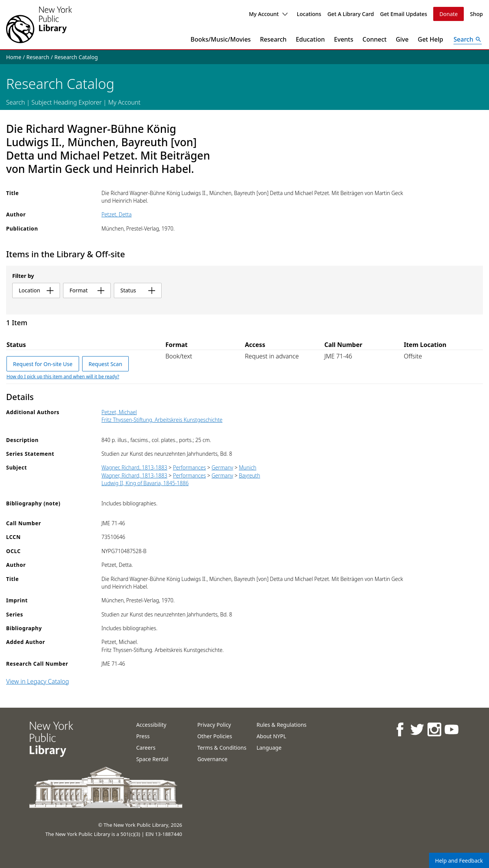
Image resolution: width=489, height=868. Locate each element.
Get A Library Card (351, 14)
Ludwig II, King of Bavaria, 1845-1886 (145, 483)
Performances (189, 467)
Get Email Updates (404, 14)
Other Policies (215, 736)
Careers (146, 748)
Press (143, 736)
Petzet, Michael (119, 412)
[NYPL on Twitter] (417, 729)
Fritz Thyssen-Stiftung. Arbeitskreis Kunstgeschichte (162, 420)
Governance (212, 759)
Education (310, 39)
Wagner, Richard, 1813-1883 (134, 467)
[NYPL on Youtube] (451, 729)
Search (15, 102)
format (87, 290)
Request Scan (105, 364)
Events (343, 39)
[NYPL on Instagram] (434, 729)
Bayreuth (249, 475)
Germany (223, 467)
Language (269, 748)
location (36, 290)
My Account (268, 14)
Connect (375, 39)
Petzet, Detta (117, 214)
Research (273, 39)
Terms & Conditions (222, 748)
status (138, 290)
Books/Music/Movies (221, 39)
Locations (309, 14)
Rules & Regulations (281, 725)
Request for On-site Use (43, 364)
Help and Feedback (459, 861)
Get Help (431, 39)
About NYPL (271, 736)
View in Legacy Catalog (38, 681)
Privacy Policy (214, 725)
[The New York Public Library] (39, 25)
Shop (476, 14)
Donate (449, 14)
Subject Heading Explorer (66, 102)
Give (402, 39)
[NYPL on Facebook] (399, 729)
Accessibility (151, 725)
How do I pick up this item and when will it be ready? (63, 377)
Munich (248, 467)
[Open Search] (468, 39)
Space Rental (152, 759)
